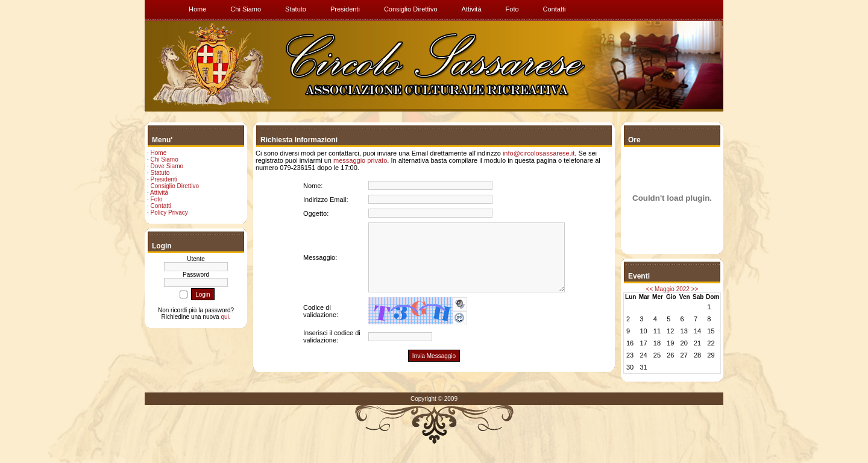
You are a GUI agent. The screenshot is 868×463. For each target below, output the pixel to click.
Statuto (160, 173)
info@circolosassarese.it (539, 153)
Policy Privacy (169, 213)
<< (650, 289)
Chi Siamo (165, 159)
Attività (159, 193)
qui (225, 317)
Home (159, 153)
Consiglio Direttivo (175, 186)
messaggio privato (360, 160)
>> (695, 289)
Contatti (161, 206)
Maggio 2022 (672, 289)
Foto (157, 199)
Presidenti (164, 179)
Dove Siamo (167, 166)
